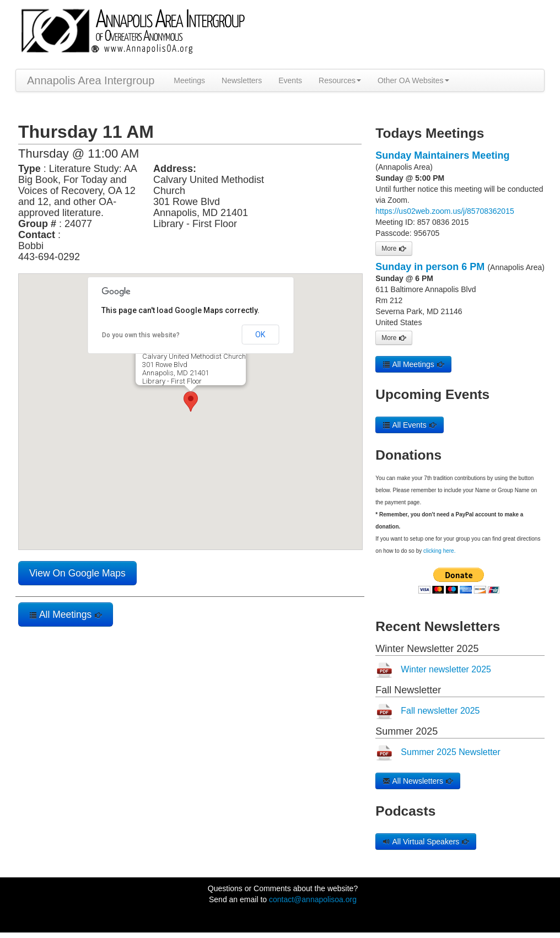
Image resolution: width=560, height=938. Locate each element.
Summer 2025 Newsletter (451, 752)
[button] (191, 401)
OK (260, 335)
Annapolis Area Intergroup (91, 80)
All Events (409, 425)
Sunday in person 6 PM (430, 267)
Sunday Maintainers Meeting (442, 155)
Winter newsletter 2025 (446, 669)
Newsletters (242, 80)
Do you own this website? (141, 335)
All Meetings (66, 614)
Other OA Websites (413, 80)
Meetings (189, 80)
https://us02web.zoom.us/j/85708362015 (445, 211)
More (394, 249)
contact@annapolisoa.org (313, 899)
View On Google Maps (77, 573)
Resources (340, 80)
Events (290, 80)
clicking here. (439, 551)
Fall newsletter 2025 (440, 711)
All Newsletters (418, 781)
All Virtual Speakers (426, 842)
